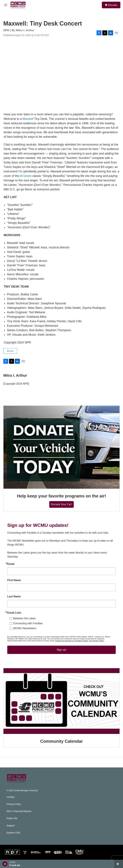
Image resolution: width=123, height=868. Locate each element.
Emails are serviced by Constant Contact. (72, 641)
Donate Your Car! (61, 504)
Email (11, 564)
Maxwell (28, 119)
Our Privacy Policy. (97, 641)
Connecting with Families (28, 623)
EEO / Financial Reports (19, 811)
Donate (113, 5)
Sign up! (62, 650)
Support (11, 826)
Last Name (14, 597)
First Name (14, 580)
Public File (12, 818)
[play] (5, 864)
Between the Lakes (24, 618)
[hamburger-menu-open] (6, 5)
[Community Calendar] (61, 701)
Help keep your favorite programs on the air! (62, 496)
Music (10, 351)
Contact (11, 797)
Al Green (26, 176)
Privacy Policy (14, 804)
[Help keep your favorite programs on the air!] (61, 447)
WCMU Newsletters (25, 628)
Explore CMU (13, 833)
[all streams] (119, 864)
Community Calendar (61, 741)
